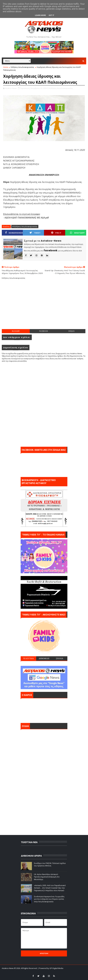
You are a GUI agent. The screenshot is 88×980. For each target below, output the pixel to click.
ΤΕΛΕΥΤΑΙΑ (28, 658)
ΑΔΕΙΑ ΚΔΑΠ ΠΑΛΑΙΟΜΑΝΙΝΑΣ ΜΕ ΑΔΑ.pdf (27, 218)
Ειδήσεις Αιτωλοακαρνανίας (22, 67)
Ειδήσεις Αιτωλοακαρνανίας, (61, 88)
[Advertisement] (45, 306)
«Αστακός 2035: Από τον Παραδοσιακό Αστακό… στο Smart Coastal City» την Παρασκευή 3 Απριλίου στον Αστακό (50, 888)
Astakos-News (8, 968)
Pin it (56, 233)
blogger (16, 331)
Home (6, 67)
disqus (71, 331)
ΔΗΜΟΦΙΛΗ (44, 658)
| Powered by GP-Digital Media (50, 968)
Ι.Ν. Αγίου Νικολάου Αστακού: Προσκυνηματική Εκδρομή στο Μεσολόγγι (47, 877)
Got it (51, 15)
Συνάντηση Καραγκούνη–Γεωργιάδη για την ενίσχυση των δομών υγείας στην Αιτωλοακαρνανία (49, 899)
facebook (44, 331)
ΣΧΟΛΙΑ (60, 658)
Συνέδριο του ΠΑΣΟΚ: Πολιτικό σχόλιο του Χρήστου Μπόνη (50, 864)
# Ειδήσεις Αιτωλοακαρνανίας (25, 227)
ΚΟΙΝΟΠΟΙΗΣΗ (14, 233)
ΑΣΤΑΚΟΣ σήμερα (44, 710)
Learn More (40, 15)
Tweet (35, 233)
